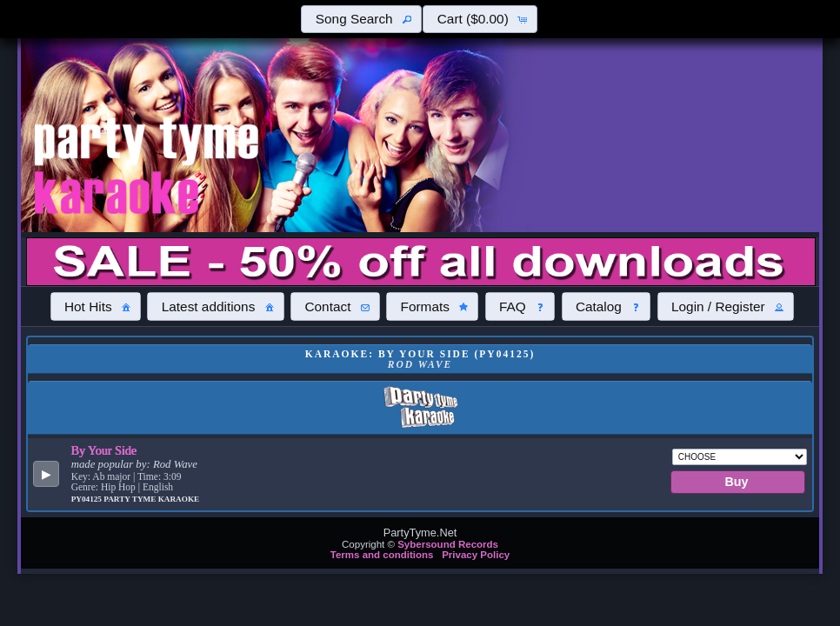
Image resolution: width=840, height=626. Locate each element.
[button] (361, 19)
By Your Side (104, 450)
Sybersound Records (448, 544)
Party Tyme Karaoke (151, 499)
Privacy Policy (476, 555)
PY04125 (88, 499)
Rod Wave (175, 464)
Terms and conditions (382, 555)
